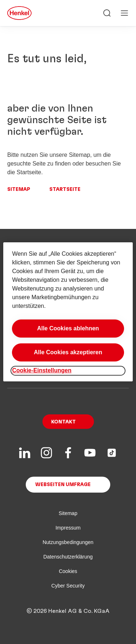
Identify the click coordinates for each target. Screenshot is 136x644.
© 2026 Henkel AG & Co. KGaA (68, 611)
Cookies (68, 571)
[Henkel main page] (19, 13)
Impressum (68, 528)
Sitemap (19, 189)
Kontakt (63, 422)
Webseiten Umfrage (63, 485)
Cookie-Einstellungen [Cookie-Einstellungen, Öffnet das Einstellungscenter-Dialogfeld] (42, 370)
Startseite (65, 189)
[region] (68, 312)
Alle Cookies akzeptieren (68, 352)
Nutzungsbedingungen (68, 542)
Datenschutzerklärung (68, 557)
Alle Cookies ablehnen (68, 328)
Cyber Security (68, 586)
